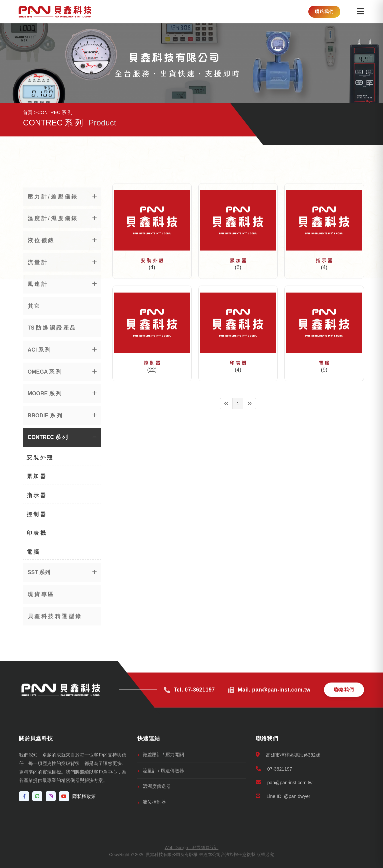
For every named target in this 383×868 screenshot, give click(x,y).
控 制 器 (152, 363)
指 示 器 (324, 261)
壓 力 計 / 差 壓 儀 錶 (52, 197)
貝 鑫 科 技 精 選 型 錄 (54, 616)
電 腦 (324, 363)
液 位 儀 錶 (40, 240)
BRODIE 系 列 (45, 415)
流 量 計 (37, 262)
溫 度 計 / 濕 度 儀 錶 (52, 218)
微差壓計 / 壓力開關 (163, 755)
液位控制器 (154, 802)
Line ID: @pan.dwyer (283, 796)
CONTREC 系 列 (48, 437)
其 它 (34, 306)
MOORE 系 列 (44, 393)
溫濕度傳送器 (157, 786)
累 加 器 (238, 261)
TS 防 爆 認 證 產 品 (51, 328)
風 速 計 (37, 284)
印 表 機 (238, 363)
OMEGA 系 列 (44, 372)
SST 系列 (39, 572)
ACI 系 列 (39, 350)
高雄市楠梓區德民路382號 (288, 755)
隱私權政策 (84, 796)
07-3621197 (274, 769)
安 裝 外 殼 (152, 261)
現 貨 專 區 (40, 594)
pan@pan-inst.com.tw (284, 782)
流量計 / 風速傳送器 (163, 771)
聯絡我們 (324, 12)
